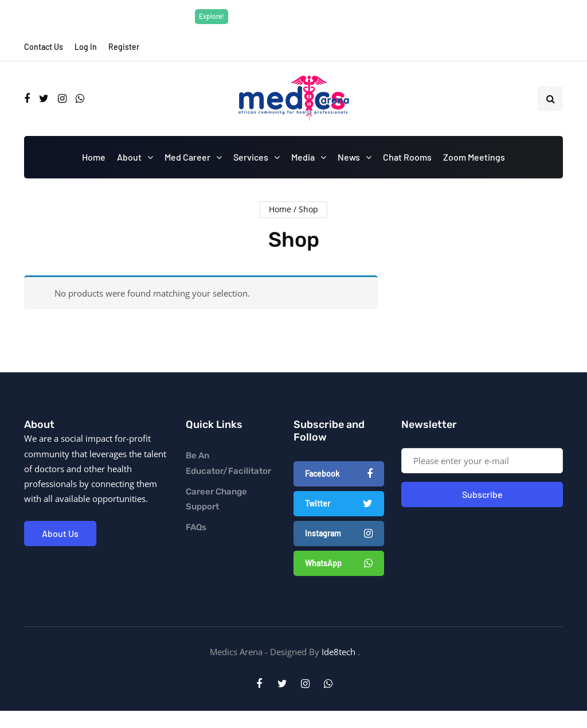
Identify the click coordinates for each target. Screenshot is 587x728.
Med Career (187, 157)
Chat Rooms (407, 157)
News (349, 157)
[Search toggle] (550, 99)
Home (94, 157)
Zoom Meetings (474, 157)
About (129, 157)
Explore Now (373, 16)
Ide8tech (338, 652)
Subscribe (482, 494)
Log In (86, 47)
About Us (60, 533)
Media (303, 157)
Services (251, 157)
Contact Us (44, 47)
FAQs (196, 527)
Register (124, 47)
